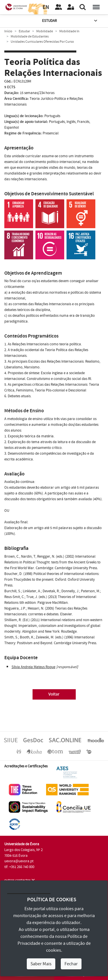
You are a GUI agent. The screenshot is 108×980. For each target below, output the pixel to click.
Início (8, 31)
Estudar (70, 21)
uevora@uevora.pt (19, 861)
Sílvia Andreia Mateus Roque (33, 667)
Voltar (54, 694)
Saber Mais (41, 964)
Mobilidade (45, 31)
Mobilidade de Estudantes (30, 36)
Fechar (71, 964)
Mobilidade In (69, 31)
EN (46, 7)
